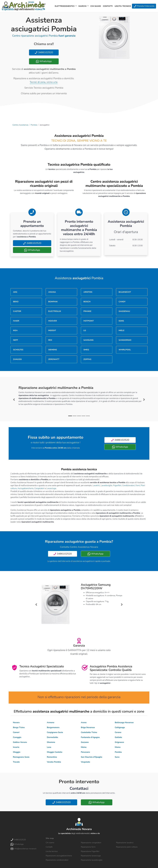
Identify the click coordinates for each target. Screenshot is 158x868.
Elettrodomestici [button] (65, 6)
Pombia (34, 125)
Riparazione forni (88, 847)
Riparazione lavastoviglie (92, 860)
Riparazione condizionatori (57, 860)
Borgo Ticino (19, 727)
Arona (84, 723)
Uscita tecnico (123, 6)
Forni (138, 485)
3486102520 (44, 52)
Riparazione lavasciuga (91, 856)
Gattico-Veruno (20, 742)
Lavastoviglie (106, 485)
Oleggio (17, 752)
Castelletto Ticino (89, 732)
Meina (84, 747)
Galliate (118, 737)
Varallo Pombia (54, 762)
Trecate (16, 762)
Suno (117, 757)
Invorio (16, 747)
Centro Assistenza (20, 125)
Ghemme (51, 742)
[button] (14, 400)
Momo (118, 747)
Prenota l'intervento (144, 6)
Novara (16, 723)
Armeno (51, 723)
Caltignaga (120, 727)
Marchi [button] (83, 6)
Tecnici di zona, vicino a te (44, 82)
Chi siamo (96, 6)
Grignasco (119, 742)
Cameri (16, 732)
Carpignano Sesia (55, 732)
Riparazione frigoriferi (90, 851)
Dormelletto (52, 737)
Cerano (118, 732)
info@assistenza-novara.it (23, 849)
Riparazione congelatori (91, 843)
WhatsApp (44, 61)
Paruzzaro (85, 752)
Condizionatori (128, 485)
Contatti (108, 6)
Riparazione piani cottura (127, 847)
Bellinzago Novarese (124, 723)
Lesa (49, 747)
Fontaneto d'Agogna (90, 737)
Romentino (52, 757)
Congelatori (39, 488)
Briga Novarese (88, 727)
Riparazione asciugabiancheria (59, 856)
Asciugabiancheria (25, 488)
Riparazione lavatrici (125, 843)
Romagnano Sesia (21, 757)
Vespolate (85, 762)
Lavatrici (96, 485)
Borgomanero (53, 727)
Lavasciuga (51, 488)
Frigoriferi (117, 485)
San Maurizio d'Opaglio (91, 757)
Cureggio (17, 737)
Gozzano (85, 742)
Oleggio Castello (55, 752)
